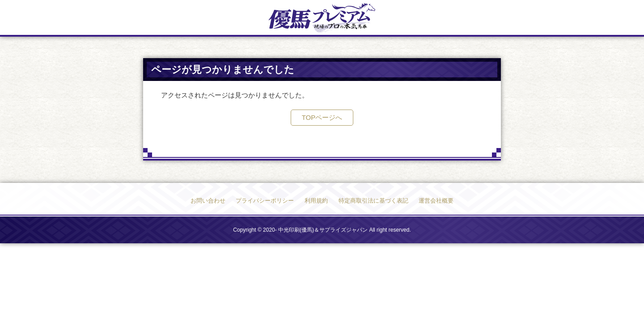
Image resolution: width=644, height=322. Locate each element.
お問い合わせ (208, 201)
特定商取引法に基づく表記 (373, 201)
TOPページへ (322, 117)
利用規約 (316, 201)
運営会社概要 (436, 201)
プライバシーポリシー (265, 201)
